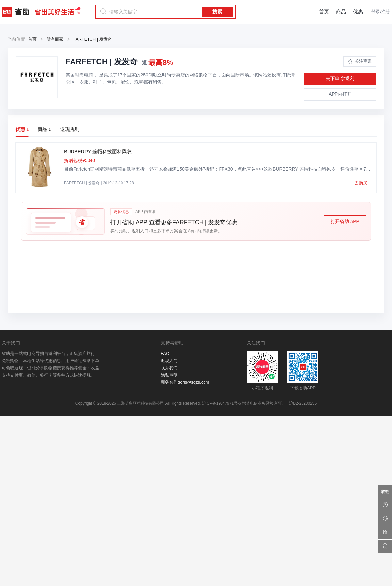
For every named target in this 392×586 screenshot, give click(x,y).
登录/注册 (381, 12)
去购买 (361, 183)
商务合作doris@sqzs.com (185, 382)
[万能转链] (385, 492)
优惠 (358, 12)
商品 (341, 12)
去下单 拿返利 (340, 78)
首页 (324, 12)
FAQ (165, 353)
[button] (196, 221)
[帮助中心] (385, 505)
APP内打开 (340, 94)
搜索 (217, 12)
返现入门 (169, 361)
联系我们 (169, 368)
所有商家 (55, 39)
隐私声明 (169, 375)
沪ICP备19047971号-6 (221, 403)
